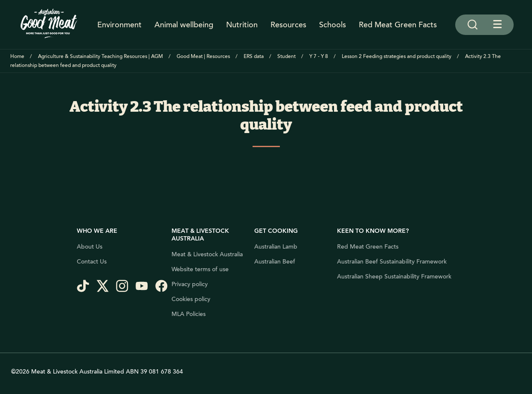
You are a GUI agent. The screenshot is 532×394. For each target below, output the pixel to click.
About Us (90, 247)
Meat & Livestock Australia (207, 255)
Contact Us (92, 262)
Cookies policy (191, 299)
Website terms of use (200, 269)
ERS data (254, 56)
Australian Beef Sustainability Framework (392, 262)
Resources (288, 25)
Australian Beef (275, 262)
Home (17, 56)
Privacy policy (190, 284)
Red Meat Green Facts (398, 25)
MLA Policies (189, 314)
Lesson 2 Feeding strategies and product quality (397, 56)
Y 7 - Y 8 (319, 56)
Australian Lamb (276, 247)
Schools (333, 25)
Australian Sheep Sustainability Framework (394, 277)
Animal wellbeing (184, 25)
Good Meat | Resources (203, 56)
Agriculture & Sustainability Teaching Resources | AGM (100, 56)
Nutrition (242, 25)
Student (286, 56)
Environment (119, 25)
